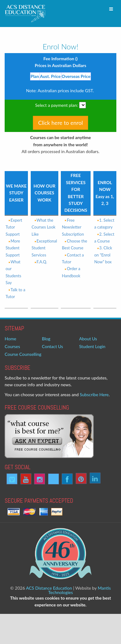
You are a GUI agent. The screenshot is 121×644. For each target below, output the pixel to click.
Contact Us (52, 346)
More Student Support (13, 248)
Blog (46, 339)
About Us (88, 339)
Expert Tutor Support (14, 227)
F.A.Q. (39, 262)
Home (10, 339)
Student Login (92, 346)
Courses (12, 346)
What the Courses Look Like (44, 227)
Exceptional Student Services (44, 248)
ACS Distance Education (49, 588)
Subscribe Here (94, 395)
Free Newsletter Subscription (73, 227)
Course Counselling (23, 354)
